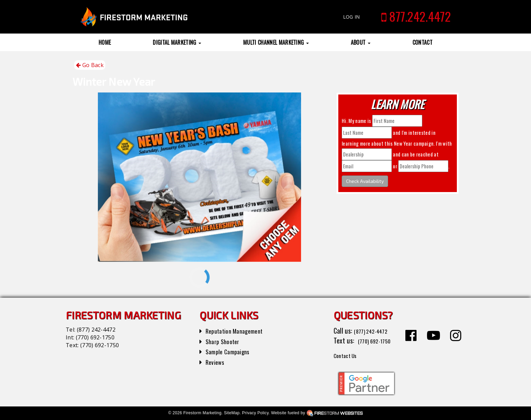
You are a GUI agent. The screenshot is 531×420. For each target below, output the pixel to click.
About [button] (361, 42)
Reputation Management (238, 331)
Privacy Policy (255, 413)
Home (105, 42)
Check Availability (365, 181)
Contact (422, 42)
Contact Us (348, 355)
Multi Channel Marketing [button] (276, 42)
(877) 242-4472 (96, 330)
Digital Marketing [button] (177, 42)
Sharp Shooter (225, 341)
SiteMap (232, 413)
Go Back (90, 65)
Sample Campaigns (230, 351)
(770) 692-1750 (95, 337)
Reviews (216, 362)
